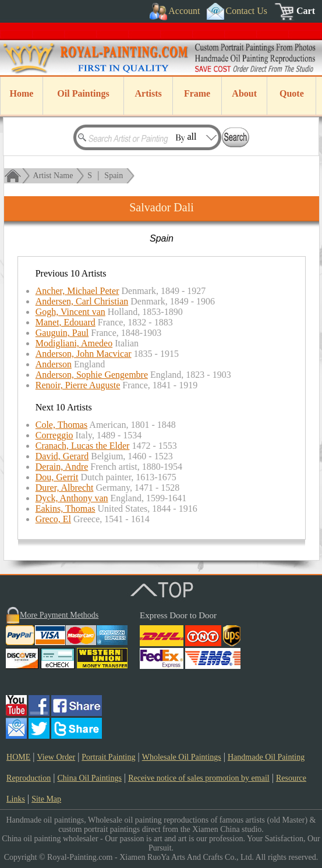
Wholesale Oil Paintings (182, 757)
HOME (18, 757)
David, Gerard (62, 456)
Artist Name (53, 176)
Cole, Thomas (61, 425)
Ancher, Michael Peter (77, 291)
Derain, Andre (62, 467)
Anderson (54, 364)
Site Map (46, 799)
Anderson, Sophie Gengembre (92, 375)
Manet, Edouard (66, 322)
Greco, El (53, 519)
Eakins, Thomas (66, 509)
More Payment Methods (59, 615)
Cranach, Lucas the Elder (83, 446)
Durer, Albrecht (65, 488)
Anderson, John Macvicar (84, 354)
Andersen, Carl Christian (82, 301)
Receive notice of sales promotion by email (199, 778)
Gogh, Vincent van (70, 312)
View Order (56, 757)
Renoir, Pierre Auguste (78, 385)
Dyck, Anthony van (72, 498)
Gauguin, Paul (62, 333)
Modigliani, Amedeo (74, 343)
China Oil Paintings (89, 778)
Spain (114, 176)
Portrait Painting (108, 757)
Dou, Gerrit (57, 477)
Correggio (54, 435)
